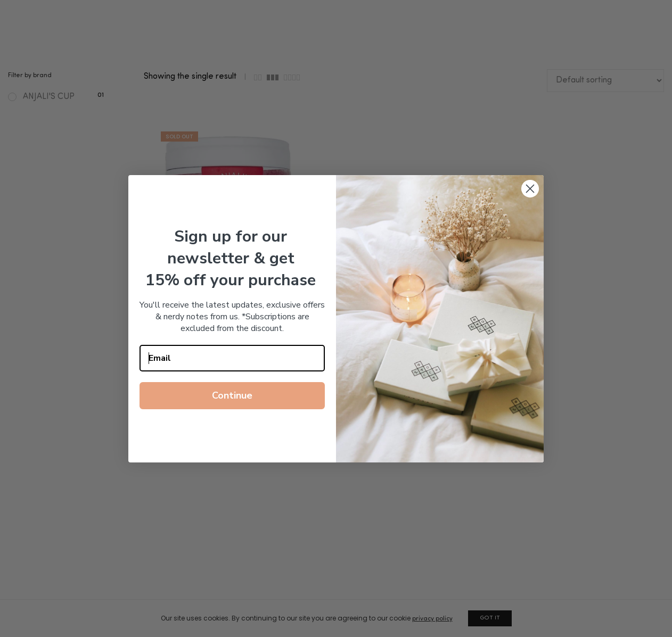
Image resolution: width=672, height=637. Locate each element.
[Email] (232, 358)
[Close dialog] (530, 189)
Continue (232, 395)
